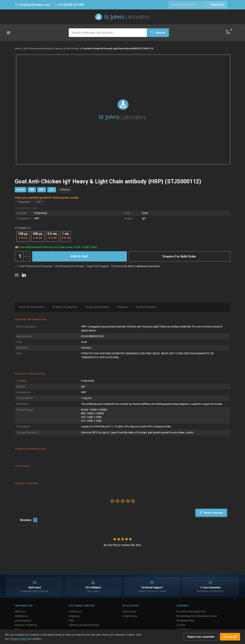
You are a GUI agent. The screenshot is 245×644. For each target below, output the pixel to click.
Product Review (146, 307)
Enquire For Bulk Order (179, 256)
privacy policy (23, 620)
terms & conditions (26, 625)
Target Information (97, 307)
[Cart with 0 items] (228, 32)
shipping (74, 616)
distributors (22, 616)
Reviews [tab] (26, 520)
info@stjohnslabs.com (32, 5)
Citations (122, 307)
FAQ (71, 620)
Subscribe (217, 5)
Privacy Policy (19, 639)
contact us (75, 611)
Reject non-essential (201, 637)
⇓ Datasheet (23, 202)
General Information (32, 307)
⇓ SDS (38, 202)
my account (129, 611)
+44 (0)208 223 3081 (69, 5)
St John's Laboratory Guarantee (142, 266)
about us (20, 611)
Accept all (230, 637)
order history (130, 616)
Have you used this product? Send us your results (47, 198)
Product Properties (65, 307)
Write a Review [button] (213, 513)
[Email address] (188, 5)
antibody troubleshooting (84, 625)
